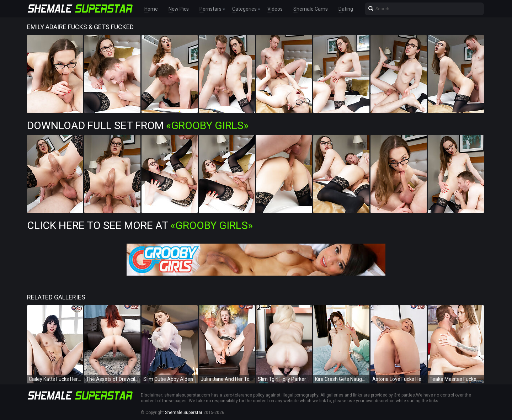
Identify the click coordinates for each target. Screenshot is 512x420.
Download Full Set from (138, 125)
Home (151, 9)
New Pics (179, 9)
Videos (275, 9)
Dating (346, 9)
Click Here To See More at (140, 225)
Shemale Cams (311, 9)
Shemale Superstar (184, 413)
